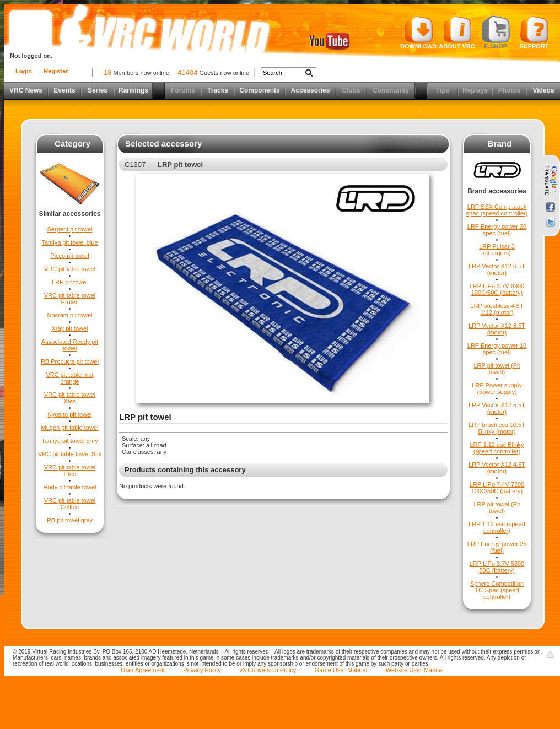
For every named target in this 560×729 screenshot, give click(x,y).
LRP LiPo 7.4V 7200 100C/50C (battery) (497, 488)
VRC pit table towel (70, 269)
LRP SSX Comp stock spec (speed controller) (497, 210)
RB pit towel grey (70, 520)
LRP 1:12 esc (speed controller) (497, 527)
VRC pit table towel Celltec (70, 504)
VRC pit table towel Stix (70, 454)
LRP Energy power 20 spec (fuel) (497, 230)
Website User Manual (415, 670)
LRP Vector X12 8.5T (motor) (497, 329)
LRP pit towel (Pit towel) (497, 369)
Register (56, 71)
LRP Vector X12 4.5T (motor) (497, 468)
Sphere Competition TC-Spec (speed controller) (497, 590)
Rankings (133, 90)
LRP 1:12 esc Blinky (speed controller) (497, 448)
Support (534, 33)
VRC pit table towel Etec (70, 471)
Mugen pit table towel (70, 428)
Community (391, 90)
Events (64, 90)
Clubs (351, 90)
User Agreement (142, 670)
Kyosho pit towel (69, 414)
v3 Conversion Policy (268, 670)
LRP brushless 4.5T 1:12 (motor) (497, 309)
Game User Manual (341, 670)
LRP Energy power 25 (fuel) (497, 547)
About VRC (457, 33)
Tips (443, 90)
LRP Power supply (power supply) (497, 388)
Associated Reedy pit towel (70, 345)
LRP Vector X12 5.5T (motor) (497, 408)
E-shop (496, 33)
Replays (475, 90)
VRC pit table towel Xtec (70, 398)
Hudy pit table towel (70, 487)
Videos (543, 90)
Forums (183, 90)
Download (418, 33)
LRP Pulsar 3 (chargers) (497, 250)
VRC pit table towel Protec (70, 299)
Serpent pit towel (70, 229)
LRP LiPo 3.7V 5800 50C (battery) (497, 567)
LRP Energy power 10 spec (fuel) (497, 349)
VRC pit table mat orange (69, 378)
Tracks (218, 90)
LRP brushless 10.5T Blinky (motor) (497, 428)
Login (24, 71)
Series (98, 90)
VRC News (26, 90)
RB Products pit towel (70, 361)
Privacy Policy (202, 670)
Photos (510, 90)
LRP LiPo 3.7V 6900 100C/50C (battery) (497, 289)
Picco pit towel (69, 256)
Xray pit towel (69, 328)
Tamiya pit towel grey (70, 441)
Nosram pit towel (70, 315)
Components (259, 90)
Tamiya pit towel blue (69, 242)
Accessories (311, 90)
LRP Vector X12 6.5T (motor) (497, 269)
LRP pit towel (70, 282)
